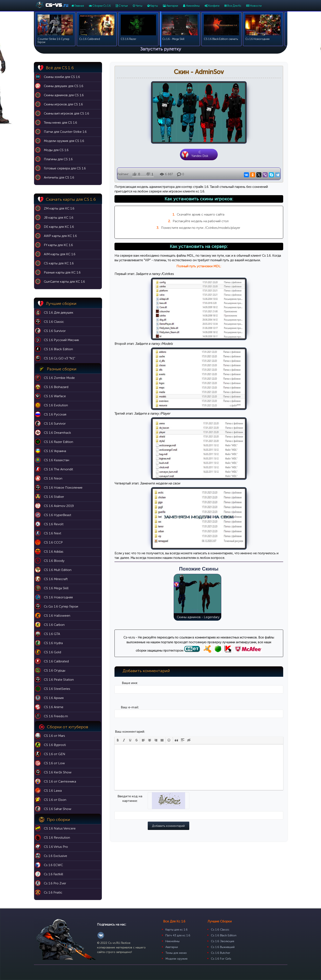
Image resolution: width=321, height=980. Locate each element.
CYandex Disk (200, 154)
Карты (153, 6)
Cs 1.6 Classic (220, 930)
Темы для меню (176, 953)
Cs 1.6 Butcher (221, 953)
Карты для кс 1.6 (176, 930)
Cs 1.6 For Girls (221, 959)
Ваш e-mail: (130, 712)
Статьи (122, 6)
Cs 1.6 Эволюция (223, 941)
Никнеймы (191, 6)
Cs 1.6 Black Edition (224, 935)
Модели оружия (176, 959)
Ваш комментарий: (130, 736)
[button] (118, 745)
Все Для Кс (233, 6)
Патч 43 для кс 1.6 (178, 935)
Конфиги (212, 6)
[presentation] (118, 745)
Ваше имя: (130, 688)
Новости (254, 6)
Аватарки (170, 6)
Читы (138, 6)
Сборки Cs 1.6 (100, 6)
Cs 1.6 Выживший (223, 947)
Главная (78, 6)
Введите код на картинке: (130, 803)
